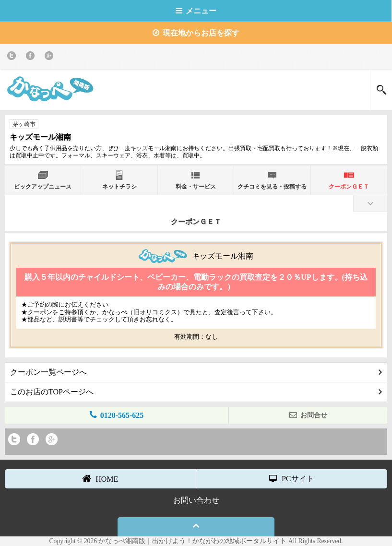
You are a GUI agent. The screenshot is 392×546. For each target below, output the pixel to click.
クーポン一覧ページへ (196, 372)
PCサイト (292, 479)
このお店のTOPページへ (196, 392)
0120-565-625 (117, 415)
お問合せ (308, 415)
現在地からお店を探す (196, 33)
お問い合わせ (196, 500)
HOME (100, 478)
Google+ (51, 57)
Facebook (32, 57)
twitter (13, 57)
